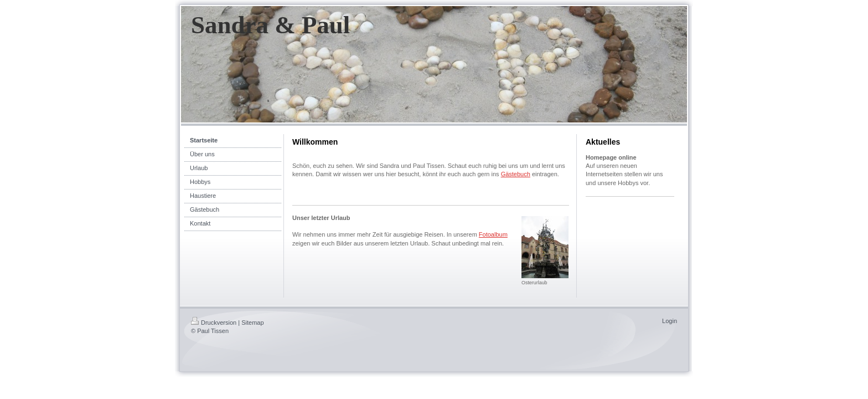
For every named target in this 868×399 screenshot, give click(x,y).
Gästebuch (516, 174)
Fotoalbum (493, 234)
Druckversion (214, 323)
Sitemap (252, 323)
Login (670, 321)
